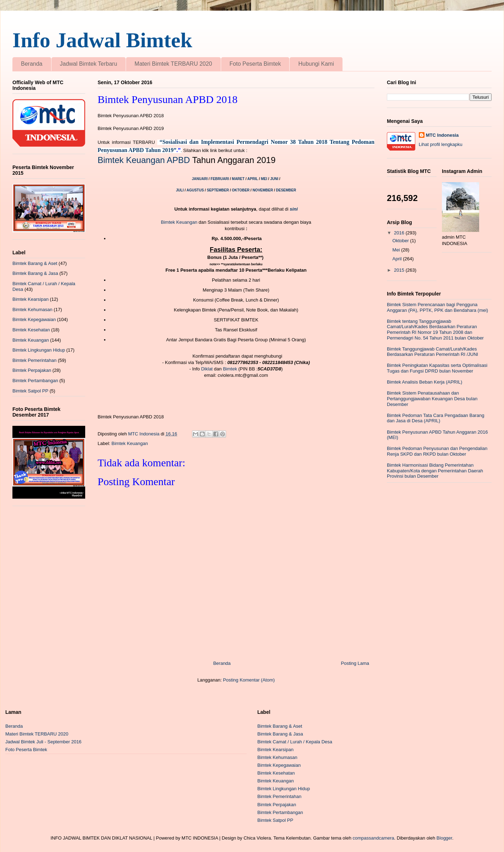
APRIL (253, 179)
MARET (239, 179)
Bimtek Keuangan (179, 222)
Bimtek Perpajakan (32, 370)
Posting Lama (355, 663)
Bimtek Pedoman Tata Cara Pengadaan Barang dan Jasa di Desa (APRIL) (435, 418)
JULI (180, 190)
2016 (400, 233)
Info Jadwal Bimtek (102, 40)
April (398, 259)
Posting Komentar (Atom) (249, 680)
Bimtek (230, 369)
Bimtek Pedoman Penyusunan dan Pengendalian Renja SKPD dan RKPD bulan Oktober (437, 451)
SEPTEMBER (218, 190)
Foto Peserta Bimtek (255, 64)
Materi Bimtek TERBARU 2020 (173, 64)
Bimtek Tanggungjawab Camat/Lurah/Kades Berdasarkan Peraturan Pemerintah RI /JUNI (432, 352)
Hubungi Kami (316, 64)
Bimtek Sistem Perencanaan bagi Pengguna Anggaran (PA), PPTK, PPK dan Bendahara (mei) (437, 307)
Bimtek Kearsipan (31, 299)
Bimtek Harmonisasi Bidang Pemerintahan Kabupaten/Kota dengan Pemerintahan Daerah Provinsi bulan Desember (435, 471)
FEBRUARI (220, 179)
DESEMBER (286, 190)
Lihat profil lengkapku (441, 144)
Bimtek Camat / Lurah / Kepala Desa (295, 742)
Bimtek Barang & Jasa (35, 273)
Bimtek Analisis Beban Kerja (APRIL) (424, 382)
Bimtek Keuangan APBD (144, 160)
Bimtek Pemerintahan (34, 360)
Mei (397, 250)
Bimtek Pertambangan (35, 381)
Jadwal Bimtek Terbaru (89, 64)
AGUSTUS (196, 190)
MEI (265, 179)
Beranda (32, 64)
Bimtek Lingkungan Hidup (39, 350)
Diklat (207, 369)
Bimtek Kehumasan (32, 310)
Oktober (401, 241)
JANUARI (200, 179)
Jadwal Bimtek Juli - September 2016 (43, 742)
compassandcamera (374, 838)
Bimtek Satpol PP (30, 391)
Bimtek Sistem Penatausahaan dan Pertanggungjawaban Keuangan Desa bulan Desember (432, 398)
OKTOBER (241, 190)
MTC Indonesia (442, 135)
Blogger (444, 838)
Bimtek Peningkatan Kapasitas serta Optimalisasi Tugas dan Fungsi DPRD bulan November (437, 368)
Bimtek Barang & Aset (35, 263)
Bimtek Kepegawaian (34, 319)
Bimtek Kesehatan (31, 330)
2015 (400, 270)
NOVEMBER (263, 190)
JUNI (274, 179)
